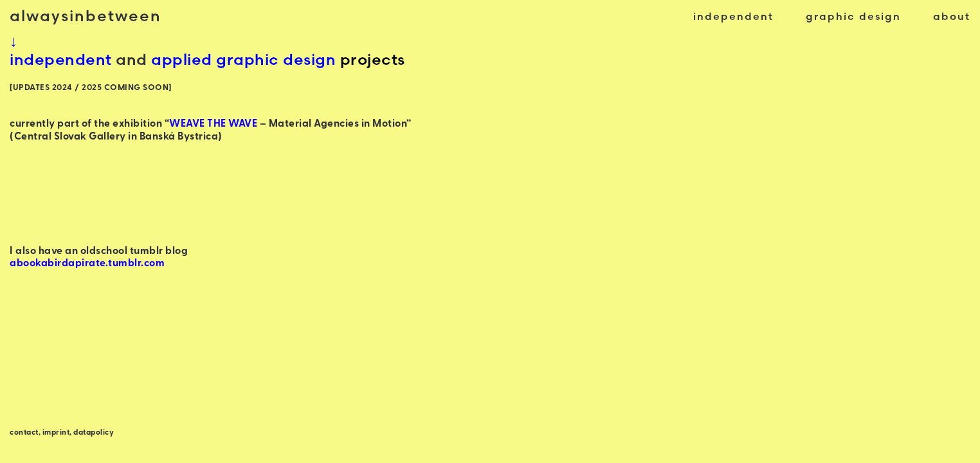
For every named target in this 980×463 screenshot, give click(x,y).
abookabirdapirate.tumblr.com (87, 264)
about (952, 16)
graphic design (853, 16)
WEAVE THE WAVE (213, 124)
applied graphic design (243, 59)
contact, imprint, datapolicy (62, 433)
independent (733, 16)
